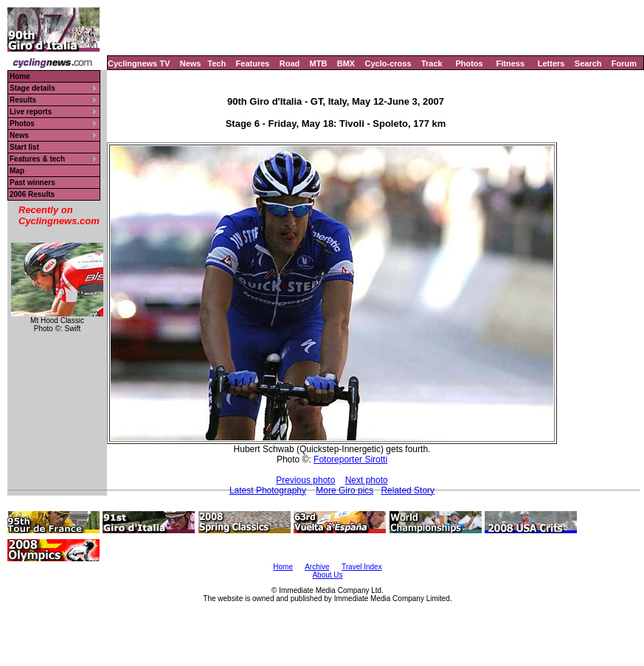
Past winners (32, 183)
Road (290, 63)
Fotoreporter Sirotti (350, 459)
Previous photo (305, 480)
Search (588, 63)
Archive (317, 567)
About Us (327, 575)
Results (23, 100)
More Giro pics (344, 490)
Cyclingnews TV (139, 63)
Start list (24, 147)
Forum (624, 63)
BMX (346, 63)
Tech (217, 63)
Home (20, 76)
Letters (551, 63)
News (191, 63)
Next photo (367, 480)
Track (432, 63)
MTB (319, 63)
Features (253, 63)
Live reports (31, 112)
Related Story (408, 490)
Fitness (510, 63)
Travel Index (362, 567)
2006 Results (32, 194)
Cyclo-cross (388, 63)
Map (17, 171)
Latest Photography (268, 490)
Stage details (32, 88)
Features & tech (37, 159)
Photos (469, 63)
